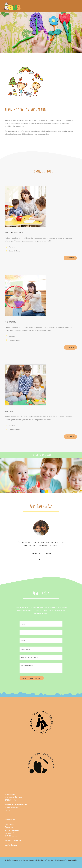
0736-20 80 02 (10, 800)
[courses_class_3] (26, 365)
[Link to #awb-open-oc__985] (77, 6)
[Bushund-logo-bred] (12, 2)
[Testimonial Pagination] (39, 559)
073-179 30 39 (16, 840)
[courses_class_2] (26, 276)
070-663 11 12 (10, 810)
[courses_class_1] (26, 187)
